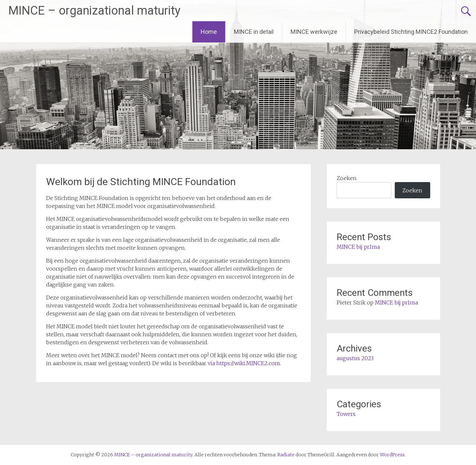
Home (209, 32)
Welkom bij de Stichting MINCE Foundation (141, 182)
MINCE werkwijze (314, 32)
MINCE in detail (254, 32)
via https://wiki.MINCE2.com (244, 363)
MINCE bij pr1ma (358, 247)
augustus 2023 (355, 358)
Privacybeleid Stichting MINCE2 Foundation (411, 32)
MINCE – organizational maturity (94, 11)
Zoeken (347, 178)
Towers (346, 414)
